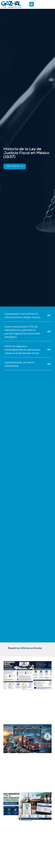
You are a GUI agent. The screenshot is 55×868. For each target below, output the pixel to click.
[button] (32, 4)
